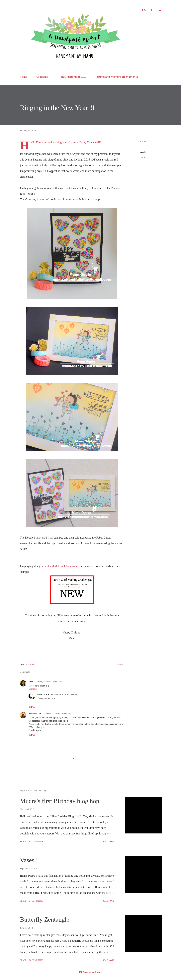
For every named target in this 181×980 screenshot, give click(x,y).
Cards (142, 157)
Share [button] (143, 141)
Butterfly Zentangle (45, 919)
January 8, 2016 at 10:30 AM (49, 682)
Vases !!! (31, 860)
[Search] (146, 10)
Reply (32, 707)
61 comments (36, 842)
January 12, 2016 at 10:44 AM (64, 694)
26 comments (36, 960)
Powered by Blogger (91, 972)
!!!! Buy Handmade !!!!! (71, 77)
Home (23, 77)
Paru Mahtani (35, 714)
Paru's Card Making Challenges (59, 566)
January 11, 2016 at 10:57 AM (57, 714)
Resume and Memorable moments (116, 77)
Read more (108, 842)
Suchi (31, 682)
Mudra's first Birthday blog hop (60, 801)
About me (42, 77)
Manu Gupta (43, 694)
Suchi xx (33, 689)
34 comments (36, 901)
